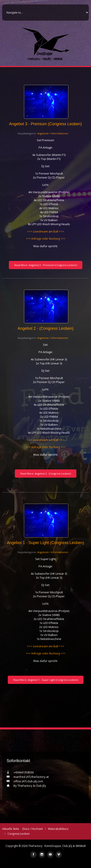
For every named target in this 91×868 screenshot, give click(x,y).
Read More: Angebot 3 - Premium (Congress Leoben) (46, 265)
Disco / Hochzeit (33, 829)
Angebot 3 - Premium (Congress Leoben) (45, 124)
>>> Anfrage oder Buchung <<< (46, 239)
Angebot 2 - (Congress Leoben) (45, 328)
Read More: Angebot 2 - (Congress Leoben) (46, 474)
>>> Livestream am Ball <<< (46, 231)
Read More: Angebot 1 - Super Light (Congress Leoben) (46, 680)
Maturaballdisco (58, 829)
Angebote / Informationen (53, 133)
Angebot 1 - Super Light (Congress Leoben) (45, 543)
